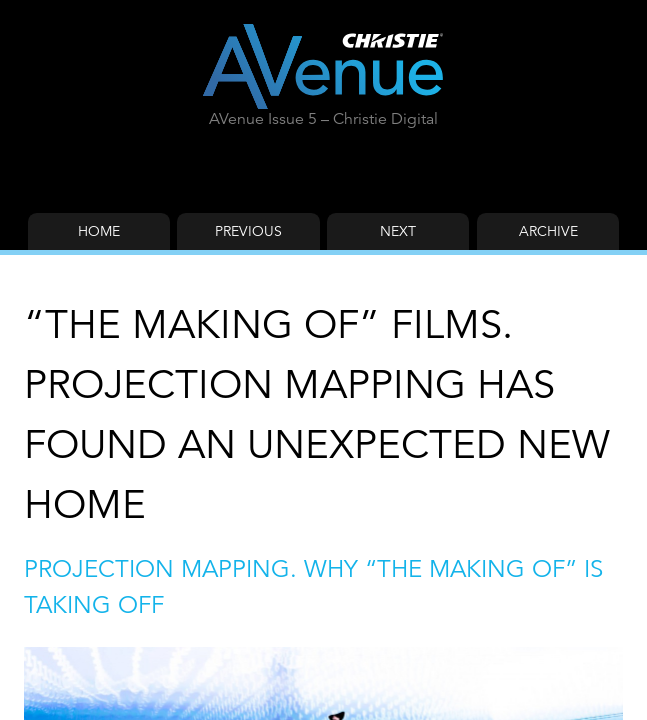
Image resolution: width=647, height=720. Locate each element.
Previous (248, 231)
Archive (548, 231)
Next (398, 231)
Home (99, 231)
